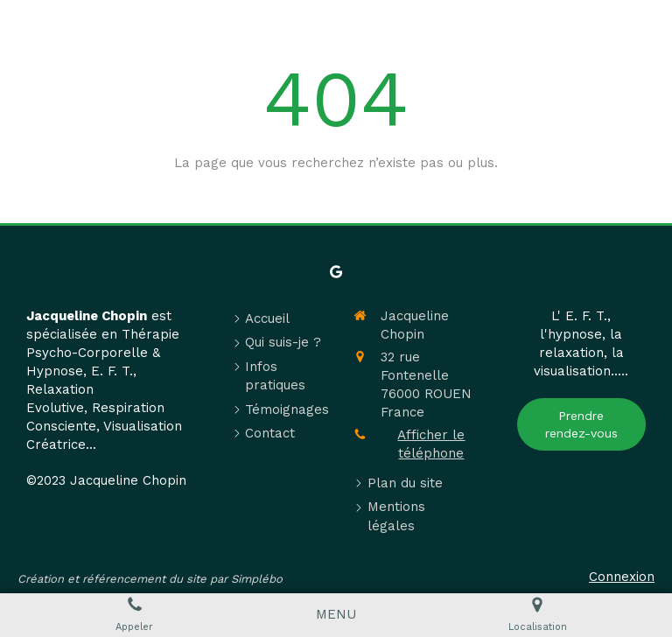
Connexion (622, 577)
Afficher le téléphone (431, 444)
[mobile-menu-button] (336, 615)
